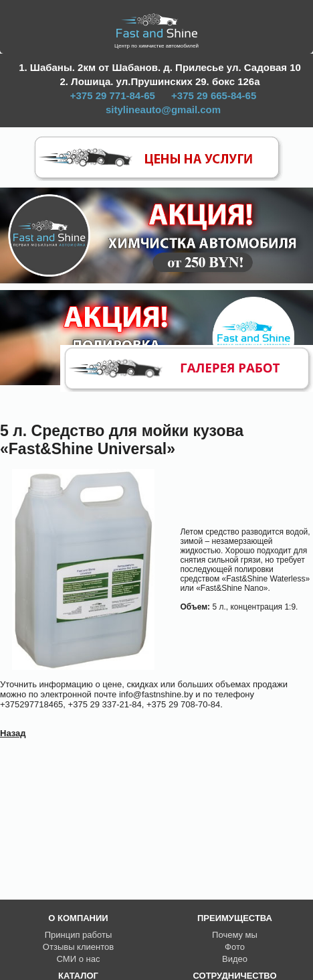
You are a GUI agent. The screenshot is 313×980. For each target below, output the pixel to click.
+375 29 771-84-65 (113, 95)
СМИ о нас (79, 959)
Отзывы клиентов (78, 947)
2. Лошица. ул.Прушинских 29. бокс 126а (160, 81)
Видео (235, 959)
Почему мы (235, 935)
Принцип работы (79, 935)
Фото (235, 947)
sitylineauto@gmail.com (163, 110)
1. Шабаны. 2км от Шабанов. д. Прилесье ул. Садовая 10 (160, 67)
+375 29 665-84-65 (214, 95)
